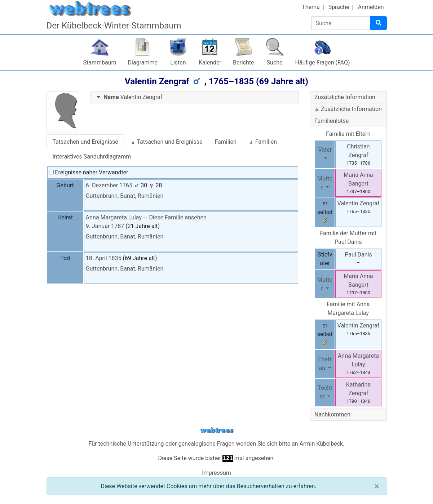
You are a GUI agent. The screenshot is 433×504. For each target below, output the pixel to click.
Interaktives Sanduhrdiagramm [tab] (92, 157)
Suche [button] (275, 63)
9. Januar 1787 (105, 226)
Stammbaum (100, 63)
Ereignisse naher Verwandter (89, 172)
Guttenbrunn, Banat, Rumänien (125, 196)
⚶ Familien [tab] (263, 142)
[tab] (195, 97)
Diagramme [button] (143, 63)
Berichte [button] (244, 63)
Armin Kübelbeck (321, 444)
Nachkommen (332, 414)
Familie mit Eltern (348, 134)
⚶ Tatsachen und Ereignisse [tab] (167, 142)
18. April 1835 (104, 258)
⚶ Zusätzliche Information (348, 109)
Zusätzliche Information (345, 97)
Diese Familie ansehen (178, 217)
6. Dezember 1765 (109, 185)
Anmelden (371, 7)
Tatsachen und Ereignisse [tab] (85, 142)
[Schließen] (377, 486)
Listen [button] (178, 63)
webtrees (217, 430)
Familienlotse (332, 121)
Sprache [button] (339, 7)
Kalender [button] (210, 63)
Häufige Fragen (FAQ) (323, 63)
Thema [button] (311, 7)
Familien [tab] (225, 142)
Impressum (216, 473)
